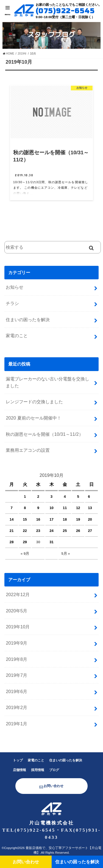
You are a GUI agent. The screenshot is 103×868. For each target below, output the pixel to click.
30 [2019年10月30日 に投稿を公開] (38, 542)
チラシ (12, 303)
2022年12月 (18, 594)
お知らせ (15, 287)
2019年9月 (16, 643)
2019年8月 (16, 659)
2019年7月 (16, 675)
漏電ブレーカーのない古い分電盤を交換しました (48, 382)
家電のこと (17, 336)
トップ (18, 760)
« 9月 (25, 554)
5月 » (66, 554)
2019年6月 (16, 691)
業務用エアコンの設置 (28, 450)
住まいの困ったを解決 (28, 320)
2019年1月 (16, 724)
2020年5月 (16, 611)
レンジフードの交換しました (34, 402)
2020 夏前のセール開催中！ (33, 418)
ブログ (54, 770)
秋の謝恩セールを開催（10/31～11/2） (44, 434)
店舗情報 (20, 770)
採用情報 (38, 770)
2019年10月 (18, 627)
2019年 (22, 54)
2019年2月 (16, 707)
